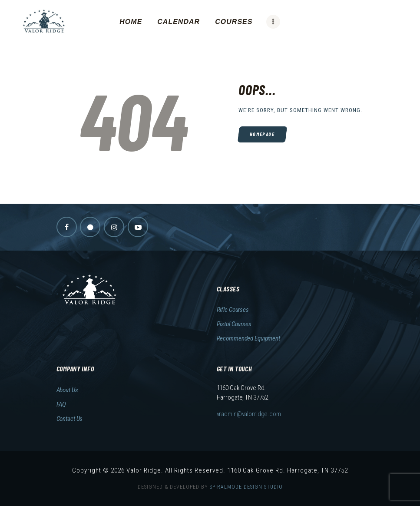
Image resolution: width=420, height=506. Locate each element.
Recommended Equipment (248, 338)
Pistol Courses (234, 324)
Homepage (262, 134)
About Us (67, 390)
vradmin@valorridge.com (249, 414)
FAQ (61, 404)
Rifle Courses (233, 310)
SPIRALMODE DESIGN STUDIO (246, 487)
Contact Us (70, 419)
